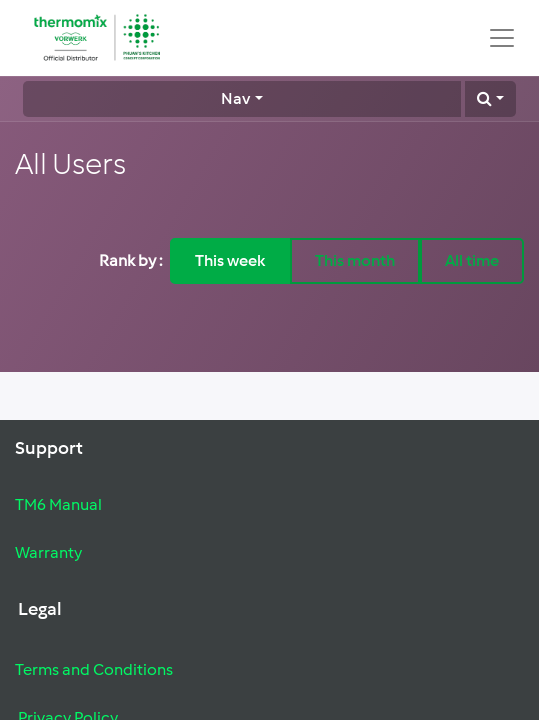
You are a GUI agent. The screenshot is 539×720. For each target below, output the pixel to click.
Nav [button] (235, 98)
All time (472, 260)
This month (355, 260)
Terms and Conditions (94, 669)
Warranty (48, 552)
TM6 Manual (58, 504)
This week (230, 260)
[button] (490, 99)
